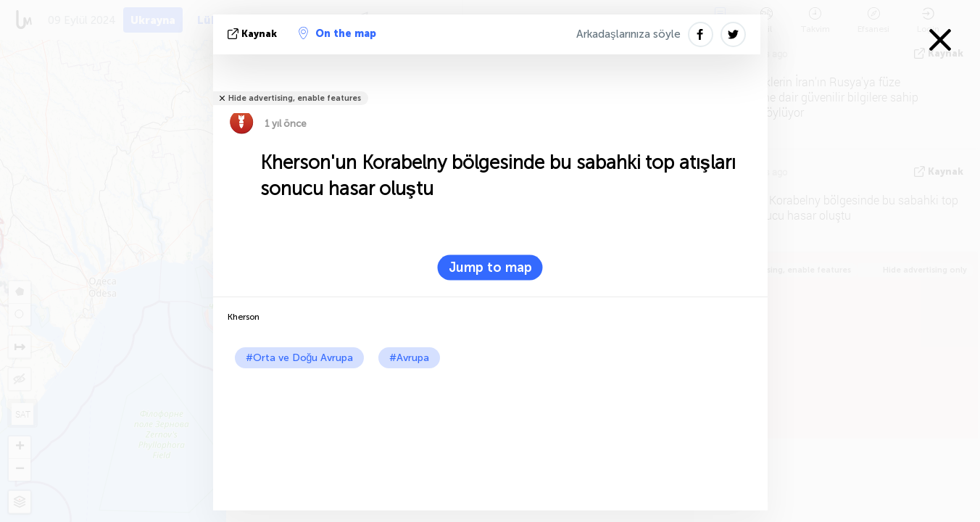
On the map (337, 33)
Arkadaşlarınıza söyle (628, 34)
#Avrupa (409, 358)
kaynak (254, 34)
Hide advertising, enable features (295, 98)
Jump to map (490, 268)
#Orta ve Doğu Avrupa (300, 358)
